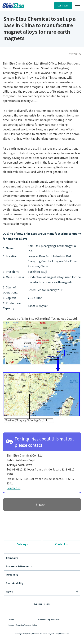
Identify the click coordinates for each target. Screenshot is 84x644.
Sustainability (15, 583)
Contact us (63, 5)
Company (12, 558)
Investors (12, 575)
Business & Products (19, 566)
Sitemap (11, 620)
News (9, 591)
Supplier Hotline (42, 604)
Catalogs (22, 544)
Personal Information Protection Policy (22, 625)
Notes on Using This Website (49, 620)
